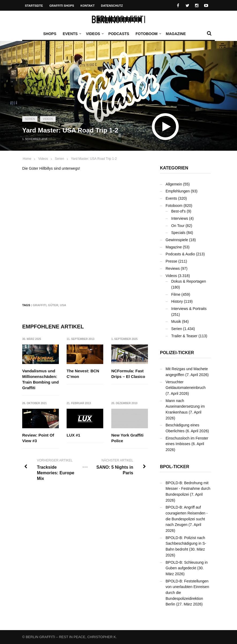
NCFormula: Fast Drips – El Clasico (128, 374)
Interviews (180, 218)
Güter (53, 305)
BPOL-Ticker (175, 467)
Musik (176, 321)
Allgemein (174, 184)
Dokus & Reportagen (189, 281)
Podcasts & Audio (180, 254)
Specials (178, 233)
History (177, 301)
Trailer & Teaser (184, 336)
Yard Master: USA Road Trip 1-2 (94, 159)
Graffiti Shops (62, 6)
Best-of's (178, 211)
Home (27, 159)
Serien (30, 119)
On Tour (178, 226)
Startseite (34, 6)
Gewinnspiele (177, 240)
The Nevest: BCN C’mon (83, 374)
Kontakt (88, 6)
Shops (50, 34)
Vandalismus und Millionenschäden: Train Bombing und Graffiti (41, 379)
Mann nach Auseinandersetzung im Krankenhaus (185, 406)
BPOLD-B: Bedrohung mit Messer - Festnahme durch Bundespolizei (188, 489)
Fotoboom (148, 34)
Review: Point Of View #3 (38, 438)
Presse (171, 261)
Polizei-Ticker (177, 353)
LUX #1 (73, 435)
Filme (176, 294)
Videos (94, 34)
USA (63, 305)
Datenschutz (112, 6)
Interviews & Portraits (189, 309)
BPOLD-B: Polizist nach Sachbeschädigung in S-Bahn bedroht (186, 543)
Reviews (173, 268)
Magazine (176, 34)
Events (71, 34)
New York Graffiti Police (127, 438)
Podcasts (119, 34)
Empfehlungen (178, 191)
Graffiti (40, 305)
